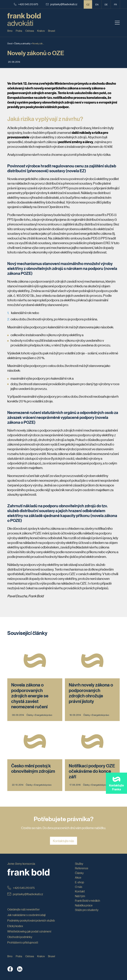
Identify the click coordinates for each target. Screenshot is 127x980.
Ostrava (30, 31)
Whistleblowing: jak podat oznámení (29, 931)
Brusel (51, 31)
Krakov (41, 31)
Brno (10, 31)
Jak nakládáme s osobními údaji (26, 915)
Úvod (10, 43)
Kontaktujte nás (63, 841)
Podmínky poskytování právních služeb (31, 920)
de (106, 4)
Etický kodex (15, 926)
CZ (88, 4)
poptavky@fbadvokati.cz (62, 4)
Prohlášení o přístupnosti (23, 942)
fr (115, 4)
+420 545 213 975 (26, 4)
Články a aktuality (22, 43)
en (97, 4)
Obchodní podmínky (20, 937)
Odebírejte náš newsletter (24, 909)
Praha (19, 31)
